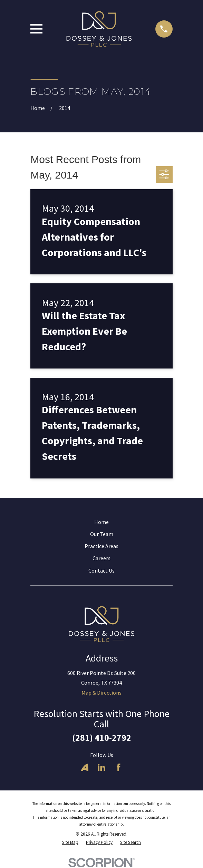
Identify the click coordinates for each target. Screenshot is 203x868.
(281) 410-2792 (102, 738)
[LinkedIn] (101, 767)
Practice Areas (101, 546)
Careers (101, 558)
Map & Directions (101, 693)
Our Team (102, 534)
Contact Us (101, 571)
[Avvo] (85, 767)
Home (101, 522)
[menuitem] (70, 842)
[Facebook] (118, 767)
